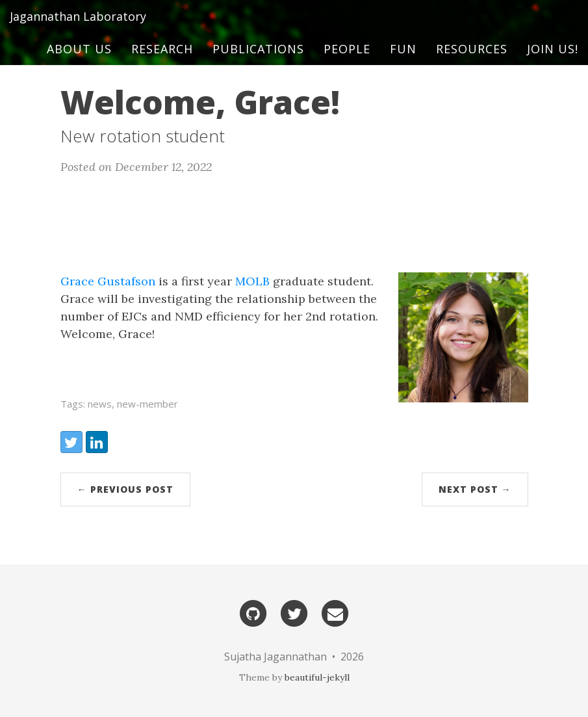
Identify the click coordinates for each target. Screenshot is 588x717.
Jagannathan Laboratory (78, 29)
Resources (472, 62)
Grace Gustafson (108, 281)
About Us (79, 62)
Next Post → (475, 489)
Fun (403, 62)
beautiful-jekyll (317, 677)
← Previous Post (125, 489)
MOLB (252, 281)
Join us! (553, 62)
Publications (258, 62)
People (347, 62)
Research (162, 62)
